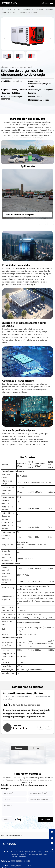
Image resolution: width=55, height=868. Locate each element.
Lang (46, 3)
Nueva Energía (10, 9)
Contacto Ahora (45, 819)
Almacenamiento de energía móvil (31, 9)
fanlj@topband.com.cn (21, 865)
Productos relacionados (19, 748)
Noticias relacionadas (36, 748)
